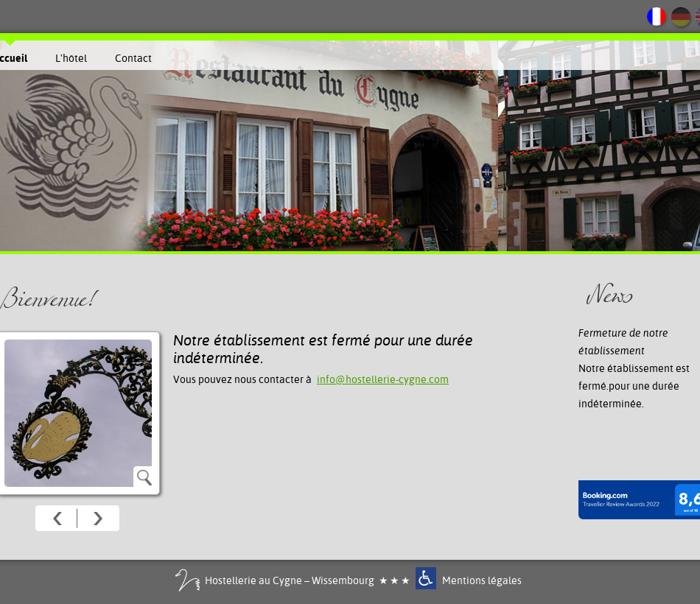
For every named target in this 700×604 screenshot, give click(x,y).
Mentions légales (482, 580)
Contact (133, 58)
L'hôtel (71, 58)
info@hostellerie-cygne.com (383, 379)
